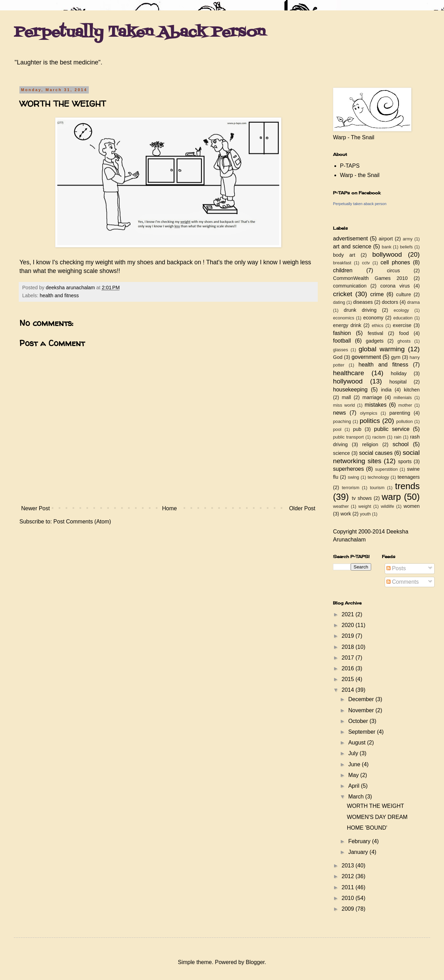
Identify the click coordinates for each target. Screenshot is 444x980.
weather (341, 506)
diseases (363, 302)
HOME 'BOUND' (367, 828)
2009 (349, 909)
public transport (348, 437)
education (403, 318)
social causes (376, 453)
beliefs (406, 247)
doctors (390, 302)
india (386, 390)
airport (386, 239)
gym (396, 357)
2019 (349, 636)
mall (346, 397)
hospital (398, 382)
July (354, 753)
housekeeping (350, 390)
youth (365, 514)
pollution (404, 421)
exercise (402, 325)
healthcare (349, 373)
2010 (349, 898)
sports (405, 461)
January (359, 852)
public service (392, 429)
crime (377, 294)
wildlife (387, 506)
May (354, 775)
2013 (349, 866)
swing (353, 477)
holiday (399, 373)
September (363, 732)
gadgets (375, 341)
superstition (386, 469)
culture (404, 294)
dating (339, 302)
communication (350, 286)
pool (337, 429)
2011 (349, 887)
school (401, 444)
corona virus (395, 286)
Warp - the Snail (360, 175)
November (362, 710)
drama (413, 302)
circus (393, 271)
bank (387, 247)
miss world (344, 405)
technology (378, 477)
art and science (352, 246)
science (341, 453)
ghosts (404, 341)
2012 (349, 876)
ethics (378, 325)
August (358, 743)
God (338, 357)
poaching (342, 421)
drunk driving (360, 310)
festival (375, 333)
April (355, 786)
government (366, 357)
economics (344, 318)
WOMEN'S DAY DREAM (377, 817)
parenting (400, 413)
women (412, 506)
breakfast (342, 263)
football (342, 341)
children (343, 270)
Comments (403, 582)
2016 (349, 668)
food (404, 333)
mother (405, 405)
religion (370, 444)
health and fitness (59, 295)
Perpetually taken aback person (360, 204)
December (362, 699)
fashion (342, 333)
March (357, 797)
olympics (369, 413)
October (359, 721)
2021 (349, 614)
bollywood (387, 254)
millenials (403, 398)
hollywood (348, 381)
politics (370, 421)
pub (357, 429)
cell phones (395, 262)
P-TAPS (350, 166)
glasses (340, 350)
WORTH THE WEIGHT (375, 806)
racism (379, 437)
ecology (401, 310)
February (360, 841)
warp (391, 497)
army (408, 239)
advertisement (351, 239)
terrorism (350, 488)
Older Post (302, 508)
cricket (343, 294)
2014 (349, 690)
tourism (377, 488)
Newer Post (36, 508)
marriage (372, 397)
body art (344, 255)
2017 (349, 658)
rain (398, 437)
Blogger (255, 962)
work (346, 514)
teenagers (409, 477)
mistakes (375, 405)
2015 (349, 679)
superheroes (348, 469)
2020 (349, 625)
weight (365, 506)
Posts (396, 568)
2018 (349, 647)
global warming (382, 349)
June (355, 764)
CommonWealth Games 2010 (370, 278)
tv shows (362, 498)
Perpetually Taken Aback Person (140, 33)
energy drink (347, 325)
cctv (366, 263)
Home (169, 508)
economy (373, 318)
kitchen (412, 390)
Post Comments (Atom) (82, 522)
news (339, 413)
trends (407, 486)
